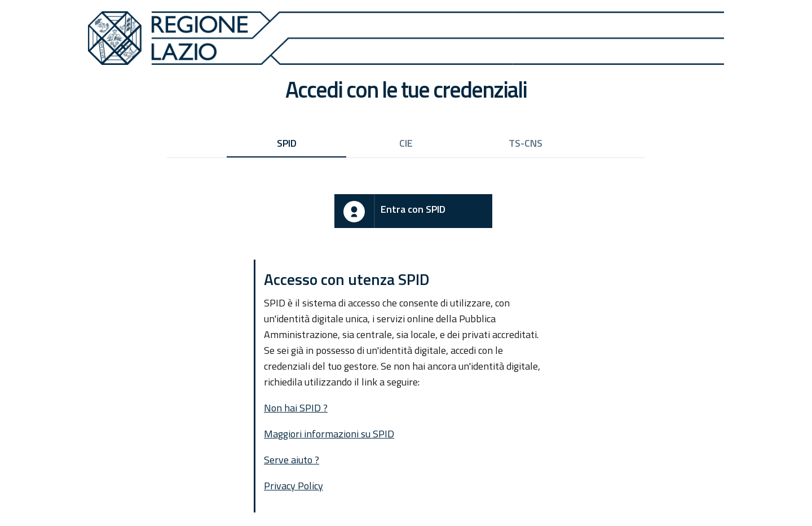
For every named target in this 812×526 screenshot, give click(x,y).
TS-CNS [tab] (526, 143)
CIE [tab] (406, 143)
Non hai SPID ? (296, 408)
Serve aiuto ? (292, 460)
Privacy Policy (294, 486)
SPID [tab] (287, 143)
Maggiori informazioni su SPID (329, 434)
